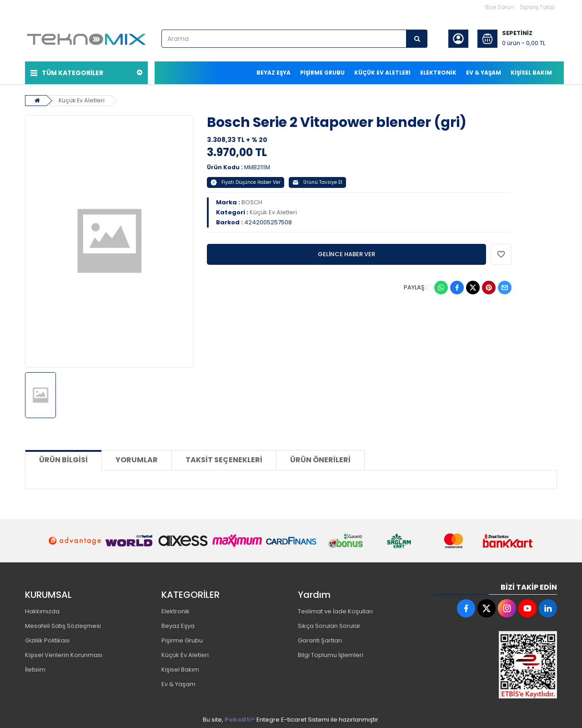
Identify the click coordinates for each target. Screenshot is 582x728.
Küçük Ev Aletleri (82, 99)
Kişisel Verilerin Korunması (64, 654)
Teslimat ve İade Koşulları (335, 610)
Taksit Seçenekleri (224, 458)
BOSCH (252, 200)
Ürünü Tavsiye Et (317, 180)
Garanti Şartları (320, 639)
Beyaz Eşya (178, 624)
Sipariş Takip (537, 7)
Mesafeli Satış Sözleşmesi (63, 624)
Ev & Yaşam (178, 683)
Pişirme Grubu (182, 639)
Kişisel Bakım (180, 668)
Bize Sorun (499, 7)
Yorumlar (137, 458)
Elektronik (176, 610)
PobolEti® (240, 718)
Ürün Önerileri (320, 458)
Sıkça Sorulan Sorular (329, 624)
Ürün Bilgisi (63, 458)
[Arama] (417, 39)
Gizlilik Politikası (47, 639)
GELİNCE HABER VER (346, 252)
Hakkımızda (42, 610)
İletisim (35, 668)
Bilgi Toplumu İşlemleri (331, 654)
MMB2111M (257, 165)
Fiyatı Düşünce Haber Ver (246, 180)
